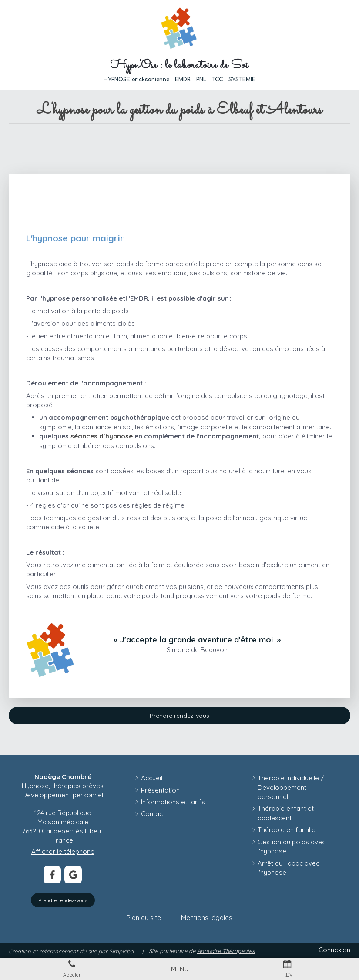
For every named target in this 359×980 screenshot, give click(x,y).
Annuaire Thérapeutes (226, 951)
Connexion (334, 950)
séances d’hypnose (102, 436)
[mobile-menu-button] (180, 969)
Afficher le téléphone (63, 851)
